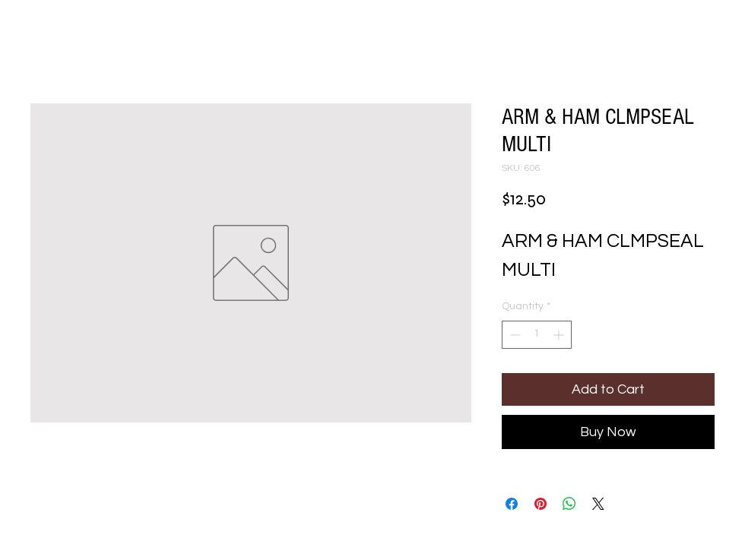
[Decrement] (514, 335)
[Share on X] (598, 504)
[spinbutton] (537, 335)
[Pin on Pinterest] (541, 504)
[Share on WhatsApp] (569, 504)
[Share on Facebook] (512, 504)
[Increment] (560, 335)
